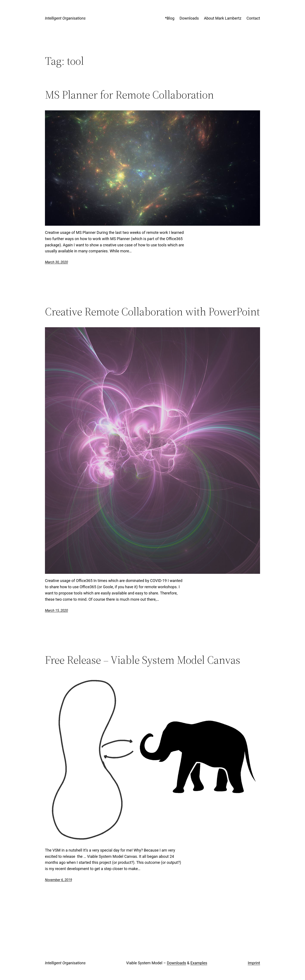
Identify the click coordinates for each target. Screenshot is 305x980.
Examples (199, 963)
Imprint (254, 963)
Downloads (176, 963)
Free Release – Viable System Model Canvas (143, 660)
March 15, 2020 (56, 610)
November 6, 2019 (59, 880)
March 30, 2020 (56, 262)
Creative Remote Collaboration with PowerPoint (152, 312)
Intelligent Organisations (65, 18)
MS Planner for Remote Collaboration (129, 95)
